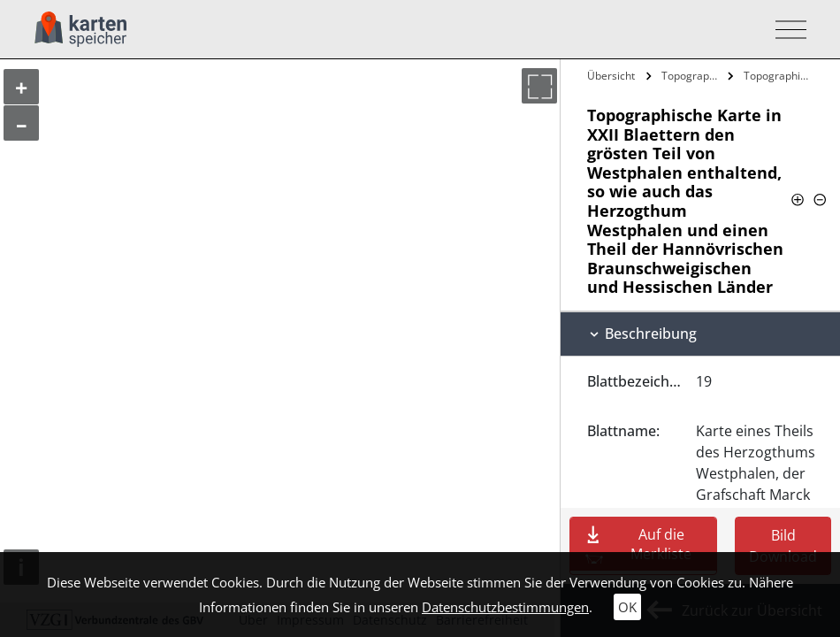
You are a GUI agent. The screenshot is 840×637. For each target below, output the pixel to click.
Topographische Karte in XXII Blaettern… (692, 76)
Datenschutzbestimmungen (505, 607)
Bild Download (783, 546)
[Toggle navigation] (786, 30)
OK (627, 607)
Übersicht (611, 76)
